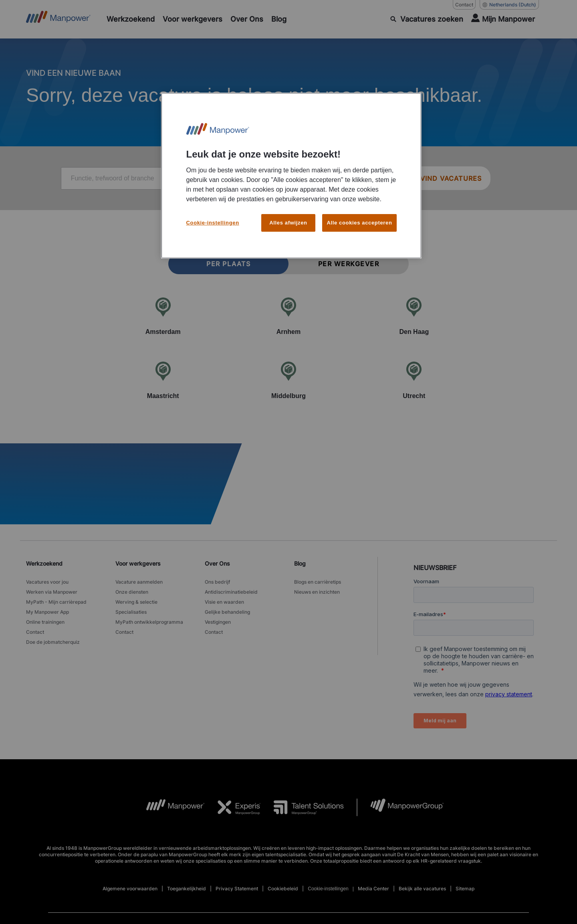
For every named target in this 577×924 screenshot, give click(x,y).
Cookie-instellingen (213, 218)
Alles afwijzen (288, 218)
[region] (291, 173)
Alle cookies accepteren (359, 218)
